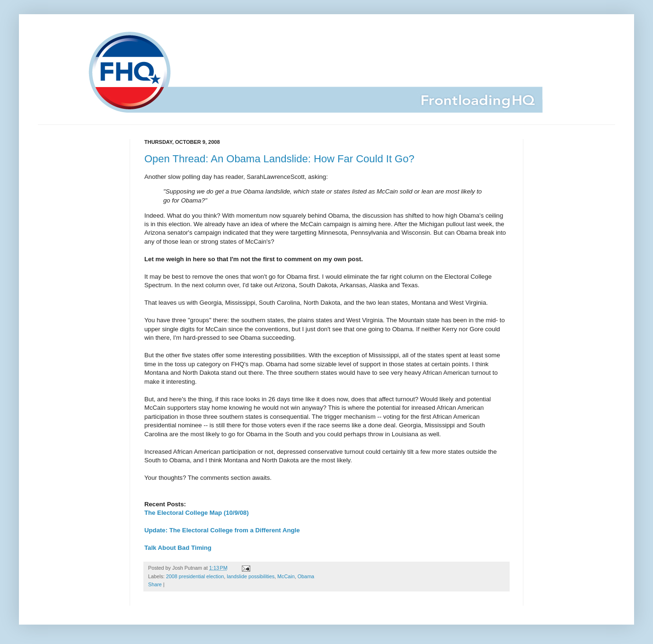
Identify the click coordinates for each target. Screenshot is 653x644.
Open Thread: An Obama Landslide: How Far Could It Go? (279, 159)
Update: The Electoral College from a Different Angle (222, 530)
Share (155, 584)
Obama (306, 576)
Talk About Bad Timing (178, 548)
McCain (286, 576)
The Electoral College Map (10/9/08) (197, 513)
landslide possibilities (251, 576)
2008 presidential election (195, 576)
